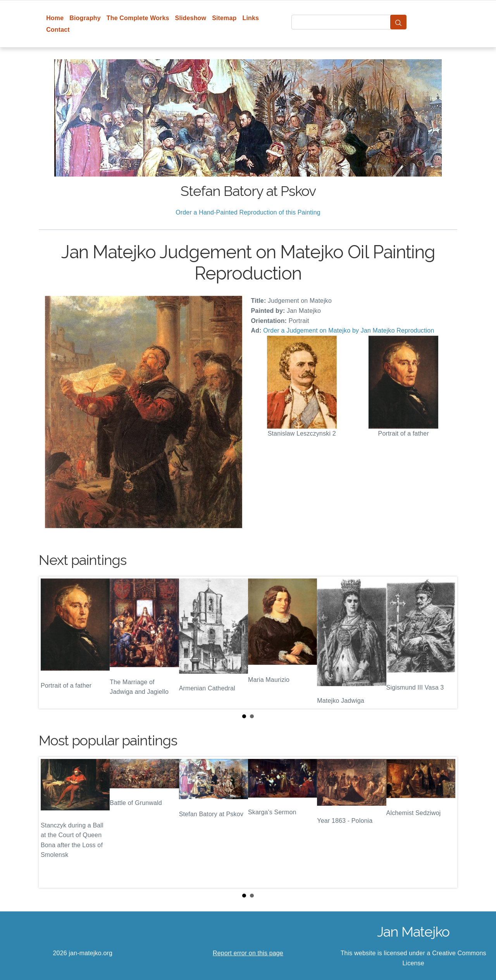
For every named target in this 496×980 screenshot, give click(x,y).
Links (251, 18)
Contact (58, 30)
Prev (51, 643)
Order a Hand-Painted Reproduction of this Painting (248, 212)
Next (445, 643)
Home (55, 18)
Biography (85, 18)
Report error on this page (248, 953)
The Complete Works (138, 18)
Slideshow (191, 18)
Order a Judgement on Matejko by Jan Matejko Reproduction (349, 330)
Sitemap (224, 18)
